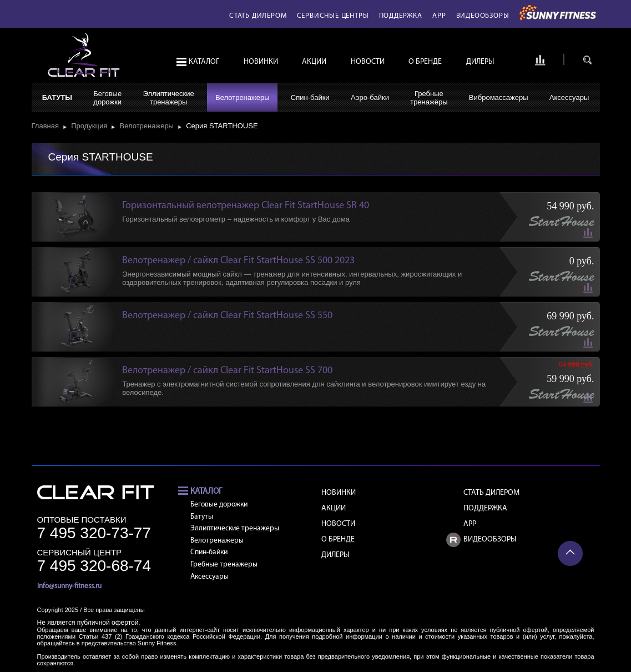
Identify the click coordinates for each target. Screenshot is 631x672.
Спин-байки (310, 97)
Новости (368, 62)
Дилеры (480, 62)
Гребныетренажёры (429, 98)
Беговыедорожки (107, 98)
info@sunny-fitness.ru (69, 586)
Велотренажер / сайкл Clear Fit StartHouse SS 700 (227, 371)
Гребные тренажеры (224, 565)
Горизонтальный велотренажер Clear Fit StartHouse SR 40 (246, 206)
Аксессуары (569, 97)
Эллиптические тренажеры (235, 528)
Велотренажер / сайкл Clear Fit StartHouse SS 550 (227, 316)
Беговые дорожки (219, 505)
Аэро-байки (370, 97)
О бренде (425, 62)
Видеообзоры (483, 16)
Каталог (204, 62)
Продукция (91, 126)
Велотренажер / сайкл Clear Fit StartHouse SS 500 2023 (238, 261)
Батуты (57, 97)
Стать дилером (258, 16)
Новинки (261, 62)
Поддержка (401, 16)
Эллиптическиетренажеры (168, 98)
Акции (314, 62)
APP (439, 16)
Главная (47, 126)
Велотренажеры (242, 97)
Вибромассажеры (499, 97)
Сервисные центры (333, 16)
